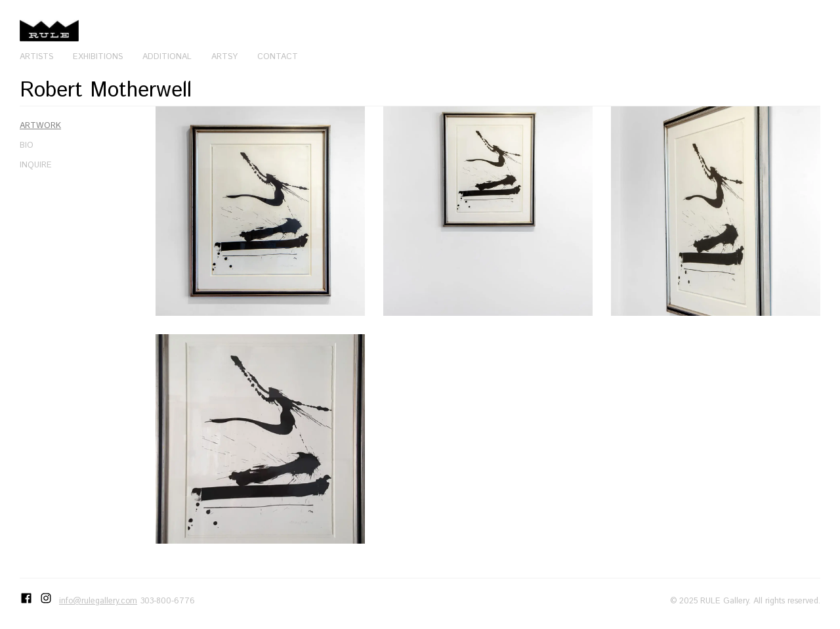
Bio (27, 145)
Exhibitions (98, 56)
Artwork (40, 125)
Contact (278, 56)
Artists (36, 56)
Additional (167, 56)
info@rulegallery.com (98, 601)
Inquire (36, 165)
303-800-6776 (168, 601)
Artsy (224, 56)
